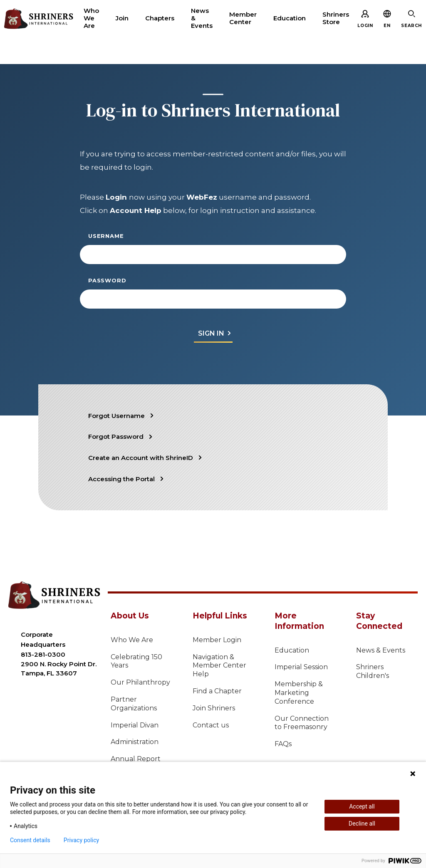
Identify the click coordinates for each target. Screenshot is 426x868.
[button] (387, 26)
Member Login (217, 640)
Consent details (30, 840)
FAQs (283, 744)
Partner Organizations (134, 704)
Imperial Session (301, 667)
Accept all (362, 806)
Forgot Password (116, 436)
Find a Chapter (217, 691)
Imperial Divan (135, 725)
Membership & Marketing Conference (299, 693)
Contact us (211, 725)
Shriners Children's (373, 671)
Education (292, 650)
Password (107, 280)
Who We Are (132, 640)
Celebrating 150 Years (136, 661)
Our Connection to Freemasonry (302, 723)
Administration (135, 742)
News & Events (381, 650)
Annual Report (136, 759)
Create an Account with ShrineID (141, 458)
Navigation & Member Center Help (219, 666)
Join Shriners (214, 708)
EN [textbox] (387, 26)
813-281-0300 (43, 654)
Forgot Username (116, 416)
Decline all (362, 823)
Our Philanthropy (140, 682)
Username (106, 236)
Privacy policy (81, 840)
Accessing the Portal (121, 479)
